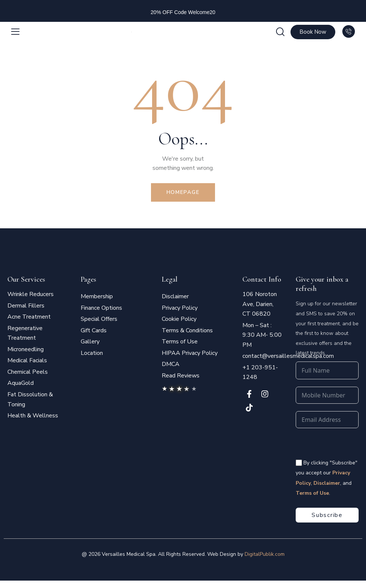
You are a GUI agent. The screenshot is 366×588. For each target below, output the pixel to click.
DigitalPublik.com (265, 554)
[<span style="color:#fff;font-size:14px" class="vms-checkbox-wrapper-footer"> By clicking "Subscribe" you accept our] (299, 463)
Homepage (183, 192)
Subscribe (327, 515)
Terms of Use (312, 493)
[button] (15, 32)
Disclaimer (327, 483)
